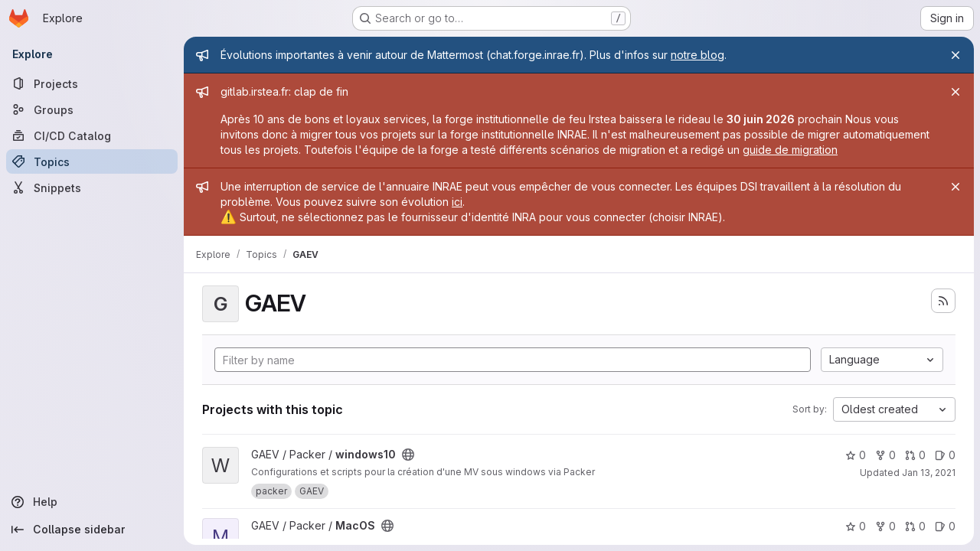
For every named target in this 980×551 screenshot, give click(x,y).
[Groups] (92, 109)
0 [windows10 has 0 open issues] (945, 455)
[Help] (92, 502)
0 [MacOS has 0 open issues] (945, 526)
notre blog (697, 55)
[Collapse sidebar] (92, 530)
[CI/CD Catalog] (92, 135)
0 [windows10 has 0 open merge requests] (915, 455)
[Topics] (92, 161)
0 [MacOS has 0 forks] (885, 526)
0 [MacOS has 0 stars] (856, 526)
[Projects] (92, 83)
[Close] (955, 55)
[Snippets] (92, 187)
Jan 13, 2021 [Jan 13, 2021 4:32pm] (929, 473)
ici (457, 202)
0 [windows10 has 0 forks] (885, 455)
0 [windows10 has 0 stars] (856, 455)
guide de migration (790, 150)
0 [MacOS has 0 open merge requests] (915, 526)
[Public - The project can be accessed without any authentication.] (408, 455)
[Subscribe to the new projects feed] (943, 301)
